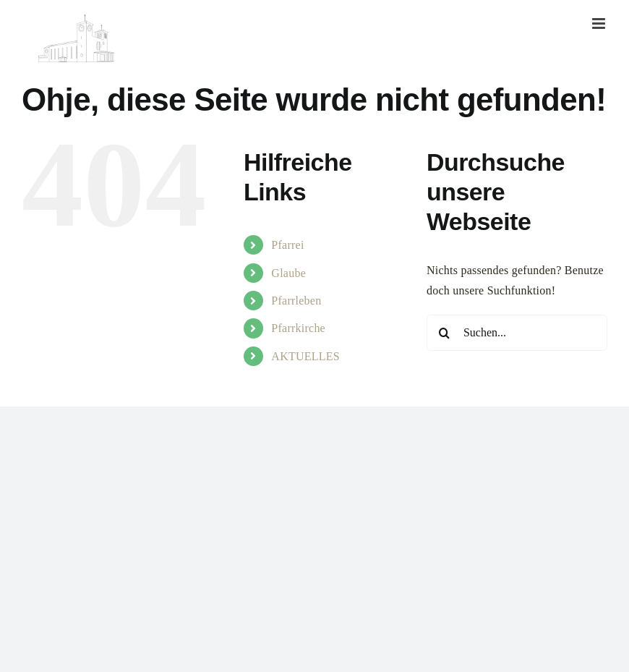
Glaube (288, 273)
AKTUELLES (305, 356)
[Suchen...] (517, 333)
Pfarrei (287, 245)
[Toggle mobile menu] (600, 24)
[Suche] (445, 333)
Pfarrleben (296, 301)
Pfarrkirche (298, 328)
